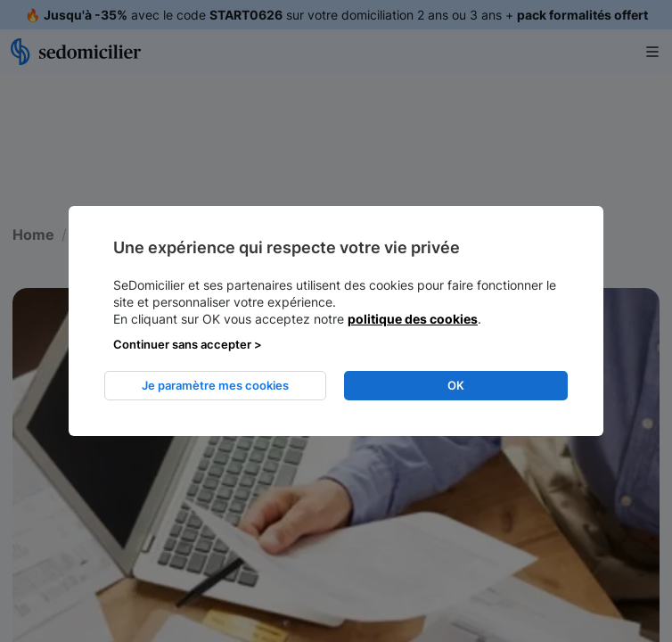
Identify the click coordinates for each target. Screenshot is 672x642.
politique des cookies (413, 319)
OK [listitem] (456, 385)
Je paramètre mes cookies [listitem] (215, 385)
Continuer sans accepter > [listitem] (188, 344)
